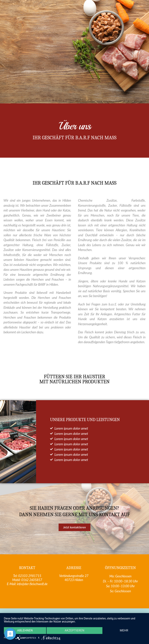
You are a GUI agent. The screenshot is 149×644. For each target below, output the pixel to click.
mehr (124, 631)
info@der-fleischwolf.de (32, 584)
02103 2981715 (30, 576)
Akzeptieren (74, 631)
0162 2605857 (32, 580)
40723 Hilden (74, 580)
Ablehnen (25, 631)
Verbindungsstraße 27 (74, 576)
